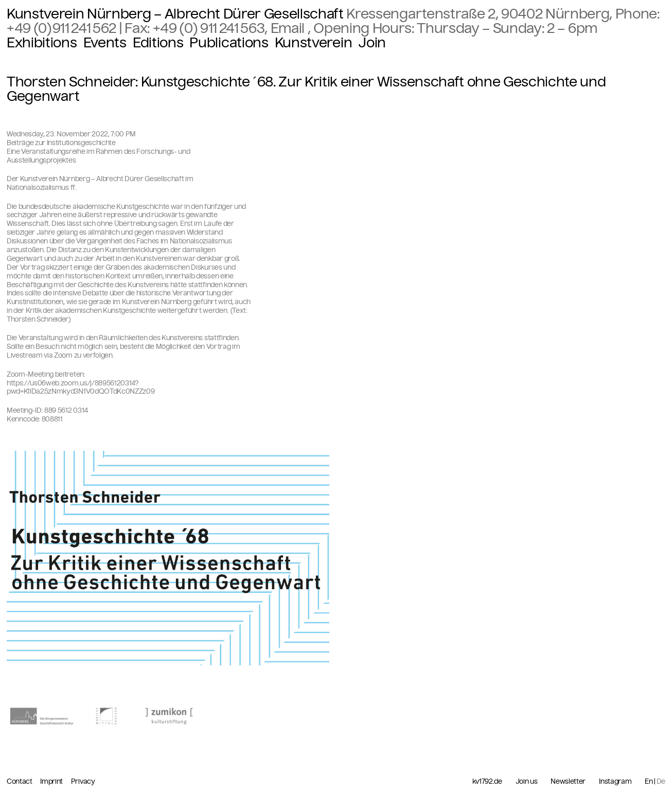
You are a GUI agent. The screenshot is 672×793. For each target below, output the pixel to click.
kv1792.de (487, 782)
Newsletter (568, 782)
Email (289, 28)
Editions (158, 43)
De (661, 781)
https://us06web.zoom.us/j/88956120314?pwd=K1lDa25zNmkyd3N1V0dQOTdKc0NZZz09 (81, 387)
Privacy (83, 781)
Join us (527, 782)
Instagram (615, 782)
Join (372, 43)
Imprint (52, 781)
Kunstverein (313, 43)
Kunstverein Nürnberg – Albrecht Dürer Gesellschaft (175, 14)
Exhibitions (42, 43)
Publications (229, 43)
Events (105, 43)
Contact (20, 781)
